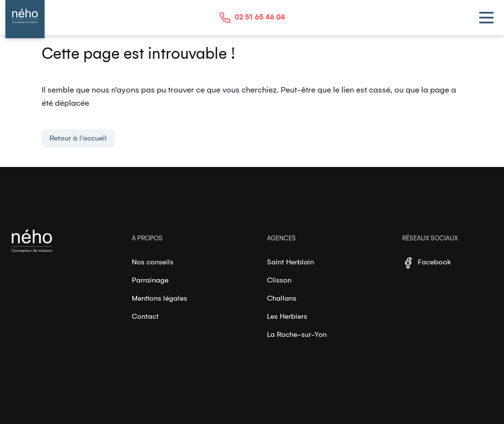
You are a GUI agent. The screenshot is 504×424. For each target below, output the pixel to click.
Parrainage (150, 280)
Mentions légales (159, 298)
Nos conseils (153, 262)
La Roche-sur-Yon (297, 334)
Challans (282, 298)
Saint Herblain (290, 262)
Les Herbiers (287, 316)
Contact (145, 316)
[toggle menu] (486, 18)
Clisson (279, 280)
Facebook (427, 263)
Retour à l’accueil (78, 138)
